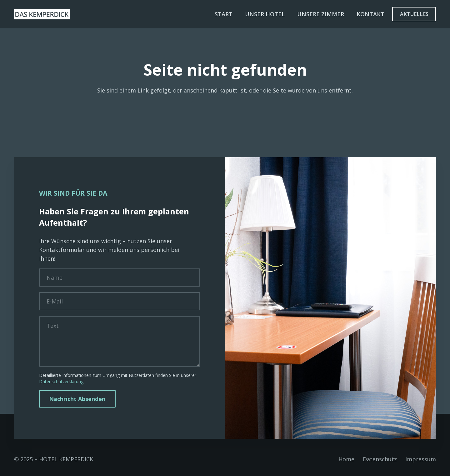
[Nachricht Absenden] (77, 399)
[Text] (120, 341)
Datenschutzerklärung (61, 381)
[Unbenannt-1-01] (42, 14)
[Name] (120, 278)
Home (346, 459)
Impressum (421, 459)
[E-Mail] (120, 301)
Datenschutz (380, 459)
